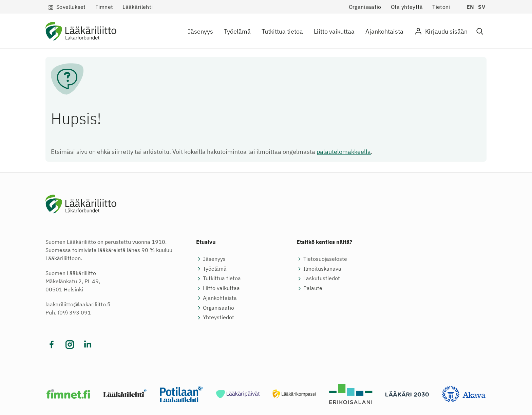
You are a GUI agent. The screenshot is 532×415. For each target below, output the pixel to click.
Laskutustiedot (322, 278)
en (470, 7)
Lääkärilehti (138, 7)
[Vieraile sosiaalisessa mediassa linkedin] (88, 345)
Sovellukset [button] (71, 7)
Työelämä (237, 31)
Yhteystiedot (218, 317)
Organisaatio (365, 7)
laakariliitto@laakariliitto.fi (78, 304)
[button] (480, 31)
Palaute (313, 288)
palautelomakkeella (344, 152)
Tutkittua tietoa (282, 31)
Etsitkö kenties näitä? (324, 242)
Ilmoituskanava (322, 269)
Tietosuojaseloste (325, 259)
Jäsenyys (200, 31)
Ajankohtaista (384, 31)
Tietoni (441, 7)
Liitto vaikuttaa (334, 31)
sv (482, 7)
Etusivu (206, 242)
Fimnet (104, 7)
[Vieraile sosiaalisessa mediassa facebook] (52, 345)
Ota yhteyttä (407, 7)
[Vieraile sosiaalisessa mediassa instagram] (70, 345)
